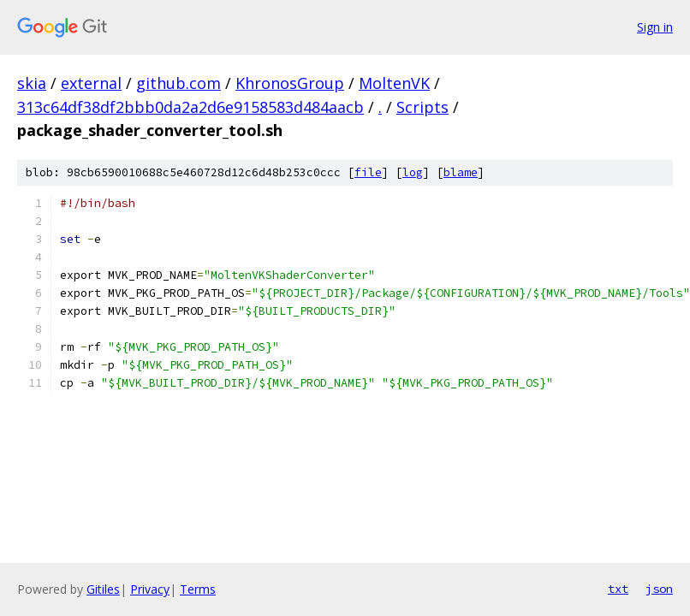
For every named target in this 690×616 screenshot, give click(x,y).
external (91, 83)
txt (618, 589)
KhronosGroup (290, 83)
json (659, 589)
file (368, 172)
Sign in (655, 27)
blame (461, 172)
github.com (178, 83)
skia (32, 83)
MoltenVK (394, 83)
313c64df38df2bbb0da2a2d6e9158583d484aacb (190, 107)
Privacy (150, 589)
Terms (198, 589)
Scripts (422, 107)
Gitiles (103, 589)
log (413, 172)
